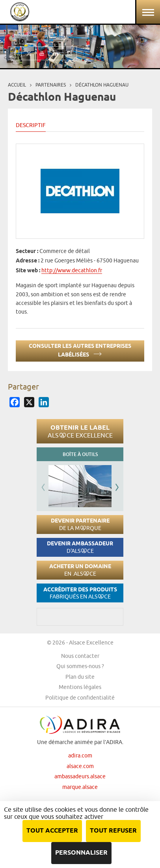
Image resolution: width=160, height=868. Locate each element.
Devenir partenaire (80, 524)
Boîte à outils (80, 454)
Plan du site (80, 677)
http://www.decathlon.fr (72, 270)
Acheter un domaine (80, 570)
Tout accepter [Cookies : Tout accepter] (52, 831)
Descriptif (31, 125)
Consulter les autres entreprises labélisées (80, 351)
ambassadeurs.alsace (80, 776)
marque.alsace (80, 787)
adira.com (80, 755)
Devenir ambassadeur (80, 547)
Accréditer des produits (80, 593)
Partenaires (51, 85)
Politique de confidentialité (80, 698)
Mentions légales (80, 687)
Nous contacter (80, 656)
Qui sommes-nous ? (80, 666)
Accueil (17, 85)
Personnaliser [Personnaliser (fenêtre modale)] (81, 853)
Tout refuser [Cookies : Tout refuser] (113, 831)
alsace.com (80, 766)
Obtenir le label (80, 431)
